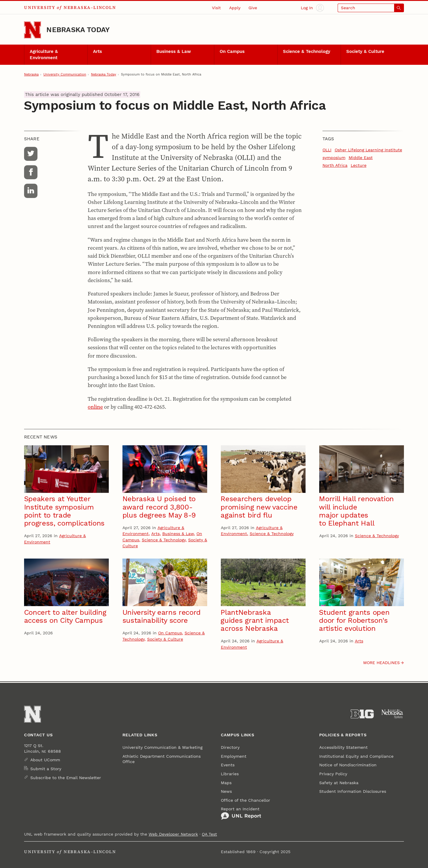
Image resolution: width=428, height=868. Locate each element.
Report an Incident (241, 813)
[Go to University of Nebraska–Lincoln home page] (33, 30)
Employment (234, 756)
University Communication (65, 74)
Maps (226, 783)
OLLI (327, 150)
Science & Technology (307, 51)
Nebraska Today (78, 30)
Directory (230, 747)
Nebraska (31, 74)
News (226, 791)
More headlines (381, 663)
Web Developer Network (173, 834)
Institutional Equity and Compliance (356, 756)
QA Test (209, 834)
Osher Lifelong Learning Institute (368, 150)
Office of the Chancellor (246, 800)
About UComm (45, 760)
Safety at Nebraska (339, 783)
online (95, 407)
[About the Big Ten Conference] (362, 714)
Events (228, 765)
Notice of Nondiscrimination (348, 765)
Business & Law (174, 51)
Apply (235, 8)
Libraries (230, 774)
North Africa (335, 165)
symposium (334, 158)
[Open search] (371, 8)
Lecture (359, 165)
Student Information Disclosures (353, 791)
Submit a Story (46, 769)
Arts (97, 51)
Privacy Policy (333, 774)
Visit (216, 8)
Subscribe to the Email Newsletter (66, 778)
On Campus (232, 51)
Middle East (361, 158)
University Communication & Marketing (162, 747)
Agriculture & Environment (44, 54)
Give (253, 8)
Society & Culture (365, 51)
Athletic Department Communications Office (162, 759)
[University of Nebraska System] (392, 714)
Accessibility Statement (343, 747)
